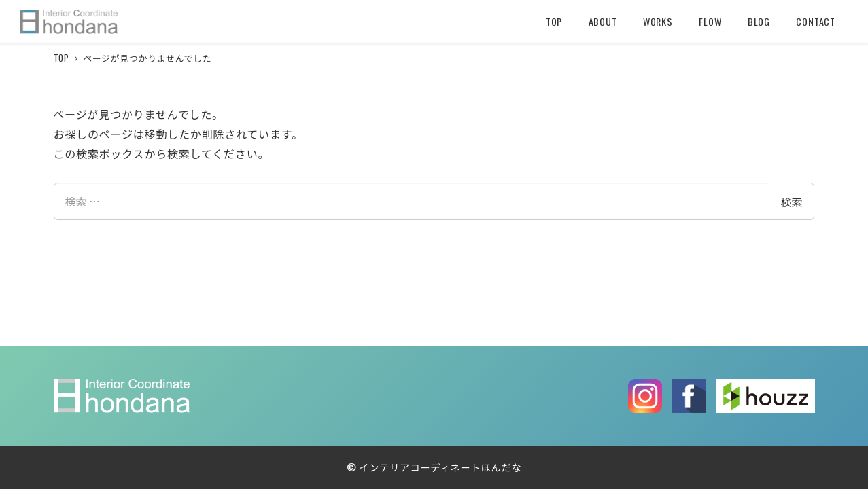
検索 (791, 202)
